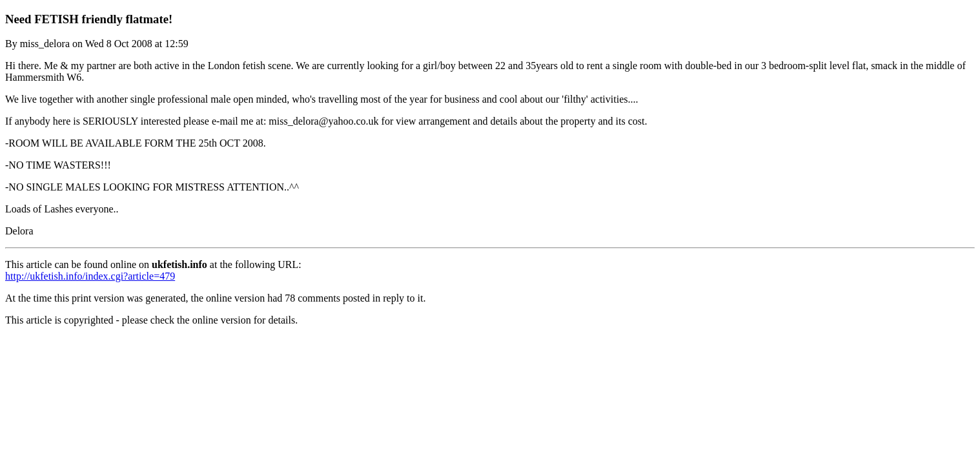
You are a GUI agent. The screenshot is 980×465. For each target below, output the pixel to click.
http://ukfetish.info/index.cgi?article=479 (90, 276)
